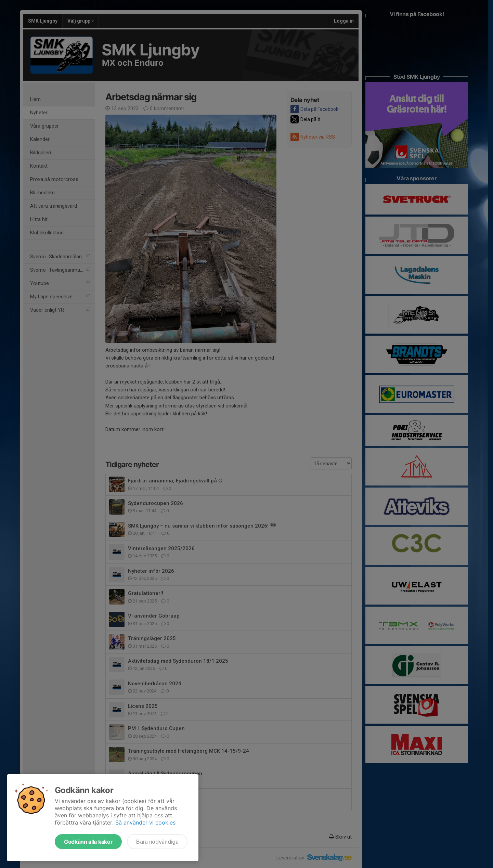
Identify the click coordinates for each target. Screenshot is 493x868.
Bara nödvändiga (157, 842)
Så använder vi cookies (145, 822)
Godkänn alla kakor (88, 842)
